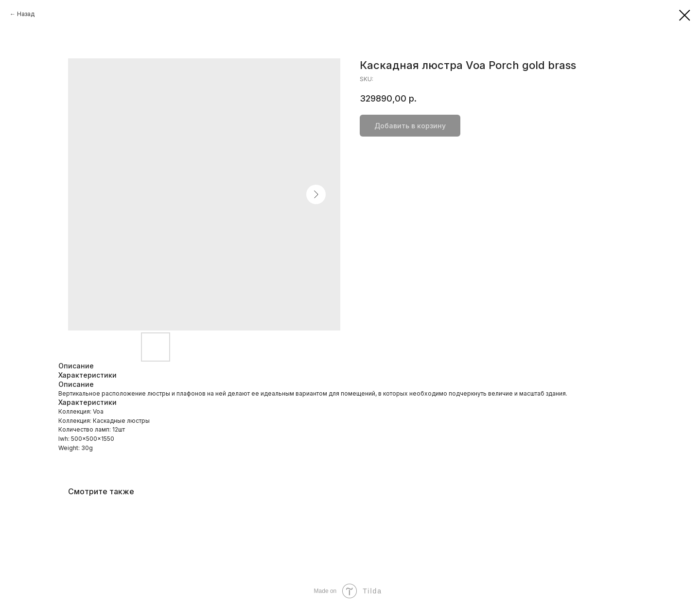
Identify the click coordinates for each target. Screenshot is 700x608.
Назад (26, 14)
